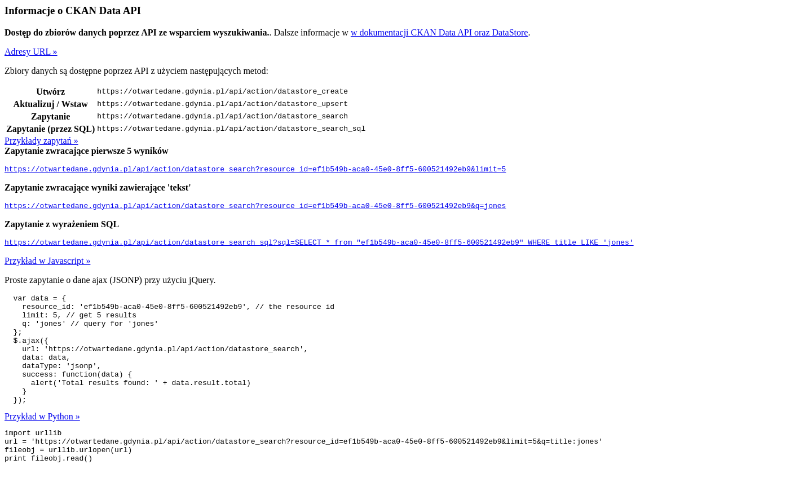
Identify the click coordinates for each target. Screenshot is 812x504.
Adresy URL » (31, 52)
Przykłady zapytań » (41, 141)
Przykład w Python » (42, 443)
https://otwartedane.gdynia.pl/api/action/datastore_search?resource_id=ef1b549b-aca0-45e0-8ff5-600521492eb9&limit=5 (255, 170)
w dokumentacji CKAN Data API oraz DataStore (440, 32)
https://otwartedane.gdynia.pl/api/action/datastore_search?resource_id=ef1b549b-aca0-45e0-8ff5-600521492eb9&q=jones (255, 209)
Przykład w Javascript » (47, 266)
